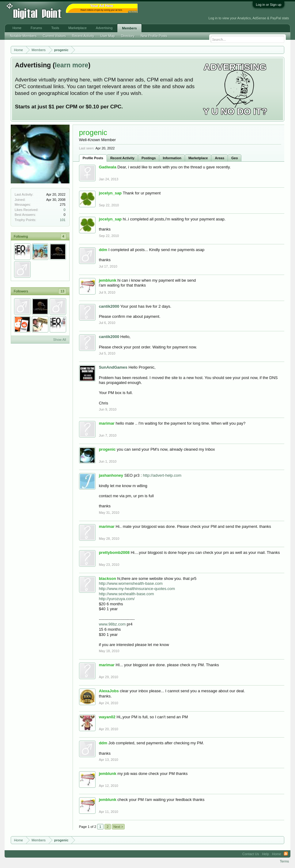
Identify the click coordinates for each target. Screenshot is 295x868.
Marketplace (198, 158)
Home (17, 28)
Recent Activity (122, 158)
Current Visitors (54, 36)
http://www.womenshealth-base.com (131, 583)
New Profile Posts (154, 36)
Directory (128, 36)
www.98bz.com (112, 624)
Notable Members (23, 36)
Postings (149, 158)
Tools (55, 28)
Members (129, 28)
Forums (36, 28)
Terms (284, 861)
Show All (59, 340)
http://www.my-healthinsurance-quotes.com (137, 589)
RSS (286, 854)
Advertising (104, 28)
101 (62, 220)
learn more (72, 65)
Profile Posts (93, 158)
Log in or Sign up (269, 5)
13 (62, 291)
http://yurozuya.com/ (117, 599)
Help (265, 854)
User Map (108, 36)
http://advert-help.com (162, 475)
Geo (234, 158)
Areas (219, 158)
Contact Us (251, 854)
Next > (118, 827)
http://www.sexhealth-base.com (127, 594)
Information (172, 158)
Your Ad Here (133, 12)
